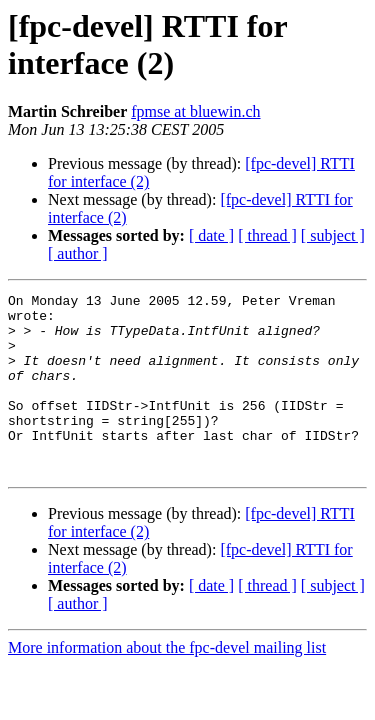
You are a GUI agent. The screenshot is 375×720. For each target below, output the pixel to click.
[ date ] (211, 235)
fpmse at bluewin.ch (195, 111)
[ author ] (78, 253)
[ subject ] (333, 235)
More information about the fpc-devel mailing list (167, 683)
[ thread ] (267, 235)
